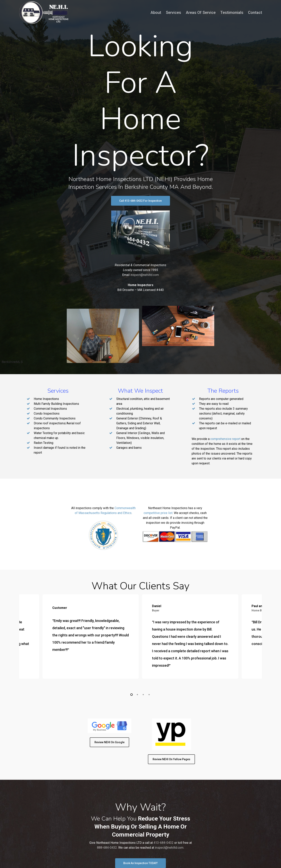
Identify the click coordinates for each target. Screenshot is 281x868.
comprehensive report (225, 439)
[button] (140, 201)
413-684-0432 (164, 843)
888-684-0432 (107, 848)
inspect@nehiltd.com (145, 275)
